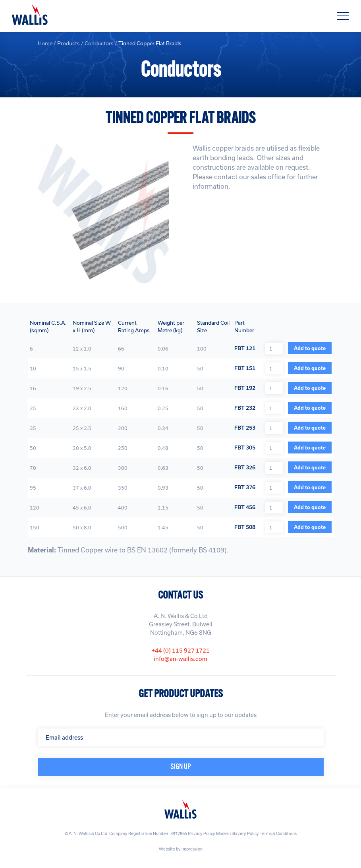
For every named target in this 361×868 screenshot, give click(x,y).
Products (69, 43)
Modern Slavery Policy (237, 833)
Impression (192, 849)
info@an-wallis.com (180, 659)
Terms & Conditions (278, 833)
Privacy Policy (202, 833)
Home (45, 43)
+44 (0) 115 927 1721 (181, 650)
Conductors (99, 43)
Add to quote (310, 348)
